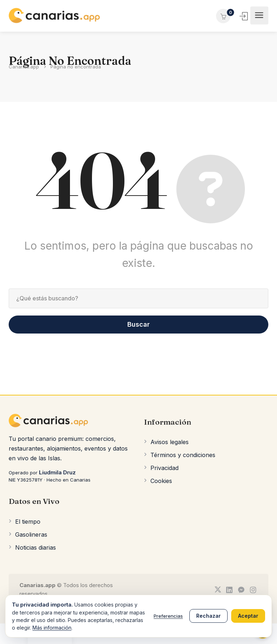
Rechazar (208, 616)
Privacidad (164, 468)
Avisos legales (170, 442)
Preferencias (168, 616)
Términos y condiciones (183, 455)
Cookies (161, 481)
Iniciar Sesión (244, 16)
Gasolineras (31, 535)
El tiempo (28, 522)
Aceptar (248, 616)
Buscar (138, 324)
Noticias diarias (36, 547)
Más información (52, 628)
